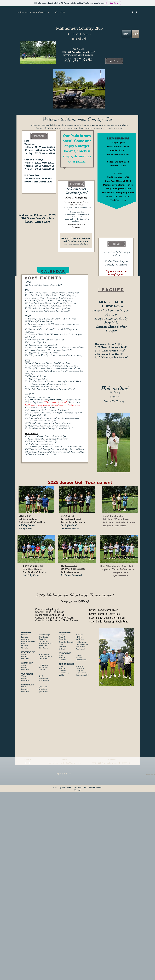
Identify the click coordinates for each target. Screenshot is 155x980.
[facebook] (133, 12)
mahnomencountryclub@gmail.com (34, 12)
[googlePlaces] (136, 12)
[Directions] (114, 61)
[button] (39, 136)
